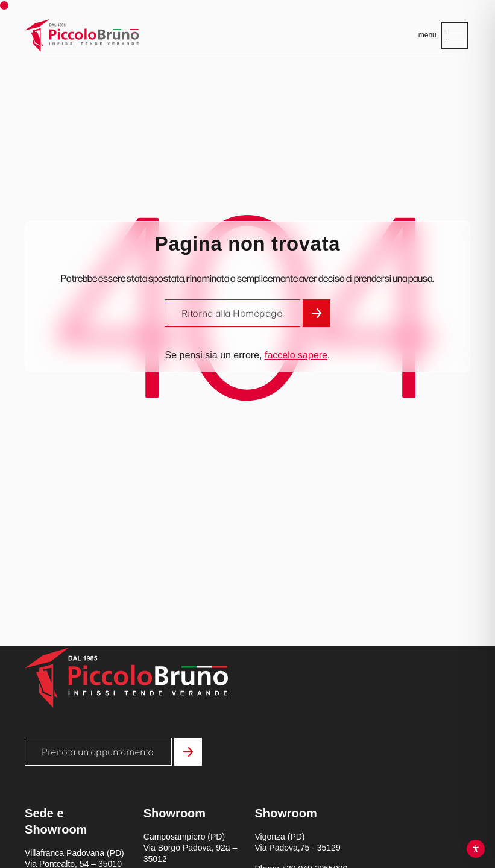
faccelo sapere (296, 355)
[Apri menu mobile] (455, 36)
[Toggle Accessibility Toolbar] (476, 849)
